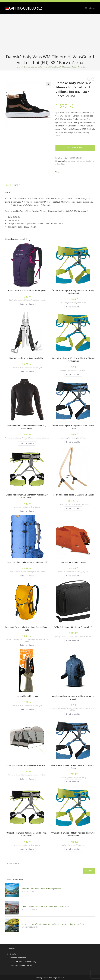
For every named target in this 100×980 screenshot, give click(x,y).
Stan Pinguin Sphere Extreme (73, 562)
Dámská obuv (70, 161)
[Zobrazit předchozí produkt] (89, 79)
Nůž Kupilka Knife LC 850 (27, 696)
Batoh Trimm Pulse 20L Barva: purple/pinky (27, 291)
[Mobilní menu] (89, 8)
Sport (79, 303)
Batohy (11, 300)
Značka (17, 185)
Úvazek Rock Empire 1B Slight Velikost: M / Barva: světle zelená (73, 359)
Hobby (18, 775)
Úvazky (84, 303)
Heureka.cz (80, 161)
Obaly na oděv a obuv (32, 639)
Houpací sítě (80, 504)
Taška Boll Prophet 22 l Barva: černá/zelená (73, 627)
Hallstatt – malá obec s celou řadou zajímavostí (39, 888)
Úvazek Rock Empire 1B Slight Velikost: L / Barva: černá (73, 427)
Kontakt (13, 947)
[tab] (9, 185)
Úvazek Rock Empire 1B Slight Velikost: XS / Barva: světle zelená (73, 834)
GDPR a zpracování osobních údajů (23, 955)
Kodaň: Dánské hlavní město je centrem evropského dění (43, 903)
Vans (57, 172)
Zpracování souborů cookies (21, 959)
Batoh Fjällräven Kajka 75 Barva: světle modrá (27, 562)
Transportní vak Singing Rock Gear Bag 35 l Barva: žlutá (27, 628)
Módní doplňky (28, 300)
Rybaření (24, 775)
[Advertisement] (50, 34)
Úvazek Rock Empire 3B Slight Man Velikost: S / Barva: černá (27, 834)
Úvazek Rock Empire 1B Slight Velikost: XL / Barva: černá (73, 767)
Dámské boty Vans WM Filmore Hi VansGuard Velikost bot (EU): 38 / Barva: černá (56, 67)
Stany (87, 572)
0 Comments (32, 891)
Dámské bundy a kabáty (13, 438)
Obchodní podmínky (18, 951)
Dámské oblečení (27, 438)
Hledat (89, 871)
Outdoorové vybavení (31, 368)
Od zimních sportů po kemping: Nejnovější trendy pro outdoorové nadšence (51, 919)
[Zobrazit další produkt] (93, 79)
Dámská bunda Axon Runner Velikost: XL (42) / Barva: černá (27, 427)
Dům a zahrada (61, 504)
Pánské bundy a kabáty (81, 708)
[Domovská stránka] (13, 67)
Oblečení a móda (39, 300)
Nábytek (87, 504)
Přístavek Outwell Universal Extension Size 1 (27, 765)
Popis (9, 185)
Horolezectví (72, 303)
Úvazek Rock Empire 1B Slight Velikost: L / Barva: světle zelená (73, 292)
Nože (21, 368)
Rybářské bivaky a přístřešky (37, 775)
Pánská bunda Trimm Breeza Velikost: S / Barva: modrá (73, 698)
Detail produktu (75, 148)
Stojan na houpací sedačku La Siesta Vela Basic (73, 495)
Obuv (63, 164)
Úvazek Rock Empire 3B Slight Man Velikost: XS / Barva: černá (27, 496)
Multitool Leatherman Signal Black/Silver (27, 358)
